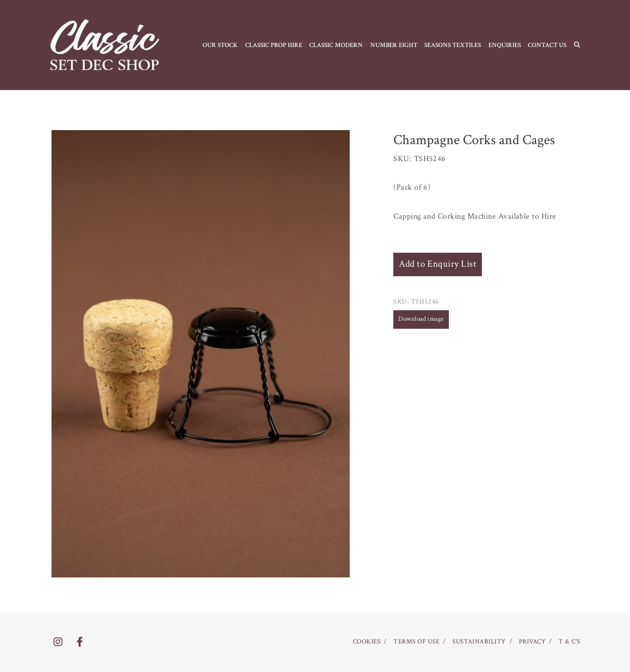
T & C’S (569, 642)
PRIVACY (532, 642)
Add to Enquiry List (438, 264)
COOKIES (367, 642)
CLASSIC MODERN (336, 45)
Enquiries (505, 45)
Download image (421, 319)
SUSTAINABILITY (479, 642)
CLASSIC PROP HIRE (274, 45)
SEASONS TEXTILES (453, 45)
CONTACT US (547, 45)
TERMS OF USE (416, 642)
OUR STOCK (220, 45)
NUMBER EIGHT (394, 45)
